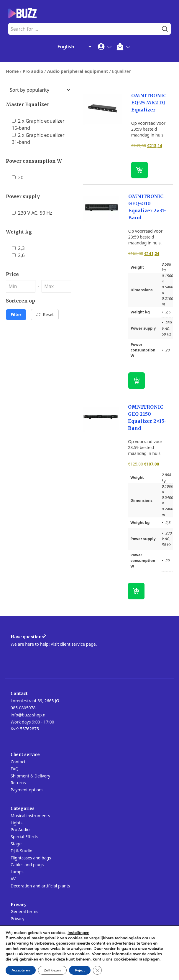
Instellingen (78, 933)
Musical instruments (30, 816)
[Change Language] (73, 47)
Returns (18, 783)
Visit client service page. (74, 644)
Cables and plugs (27, 865)
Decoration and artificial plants (40, 886)
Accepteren (21, 970)
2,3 (18, 248)
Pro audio (33, 71)
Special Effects (24, 837)
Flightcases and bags (31, 858)
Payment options (27, 790)
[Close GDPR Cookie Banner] (97, 970)
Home (12, 71)
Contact (18, 762)
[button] (139, 170)
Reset (45, 314)
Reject (80, 970)
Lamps (17, 872)
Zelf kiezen (52, 970)
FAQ (15, 769)
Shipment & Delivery (30, 776)
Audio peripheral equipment (78, 71)
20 (18, 177)
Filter (16, 314)
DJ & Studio (22, 851)
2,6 (18, 255)
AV (13, 879)
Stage (16, 844)
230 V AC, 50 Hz (32, 213)
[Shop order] (38, 90)
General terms (24, 911)
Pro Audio (20, 829)
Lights (17, 823)
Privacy (18, 919)
